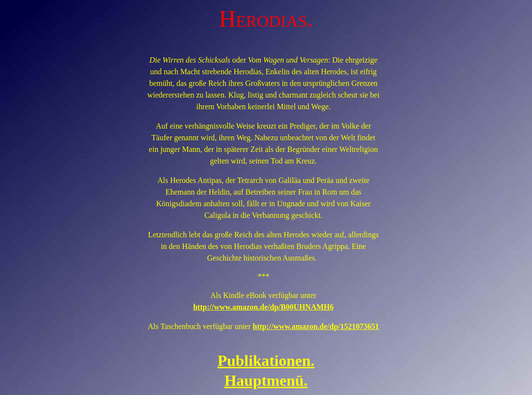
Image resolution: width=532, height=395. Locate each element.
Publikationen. (266, 361)
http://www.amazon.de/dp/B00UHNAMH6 (263, 307)
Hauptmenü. (266, 380)
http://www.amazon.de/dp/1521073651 (316, 326)
